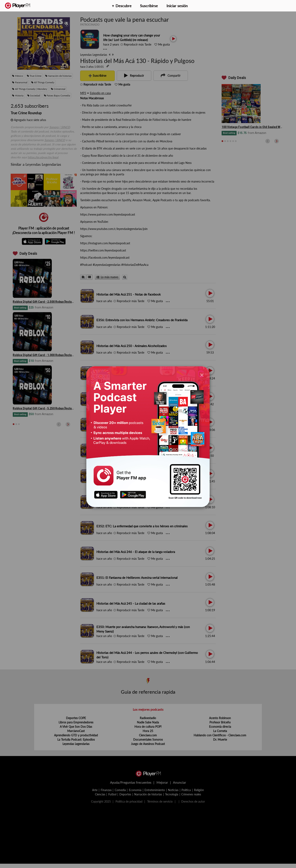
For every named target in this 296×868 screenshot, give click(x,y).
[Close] (202, 375)
